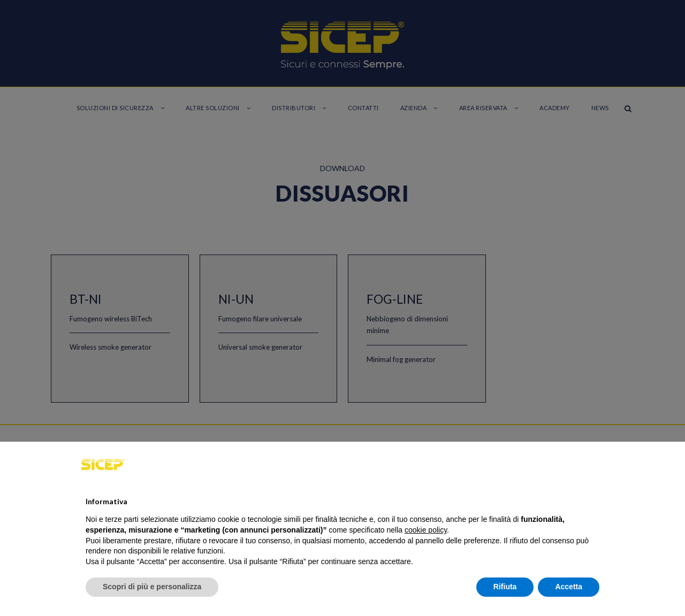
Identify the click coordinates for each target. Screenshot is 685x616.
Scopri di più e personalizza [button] (152, 587)
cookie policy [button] (426, 530)
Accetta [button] (569, 587)
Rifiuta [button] (505, 587)
